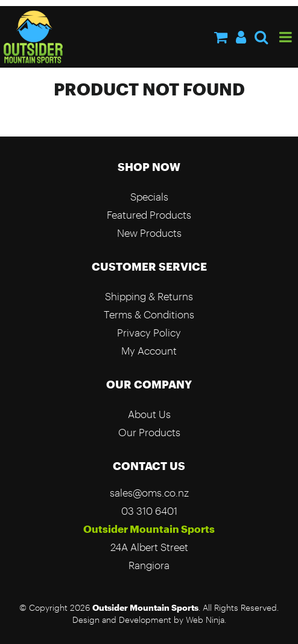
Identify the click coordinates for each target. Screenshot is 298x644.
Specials (149, 197)
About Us (149, 414)
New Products (149, 233)
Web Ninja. (206, 620)
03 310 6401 (149, 511)
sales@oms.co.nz (149, 493)
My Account (149, 351)
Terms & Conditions (149, 314)
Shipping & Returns (149, 296)
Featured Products (149, 215)
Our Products (149, 432)
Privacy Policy (149, 333)
